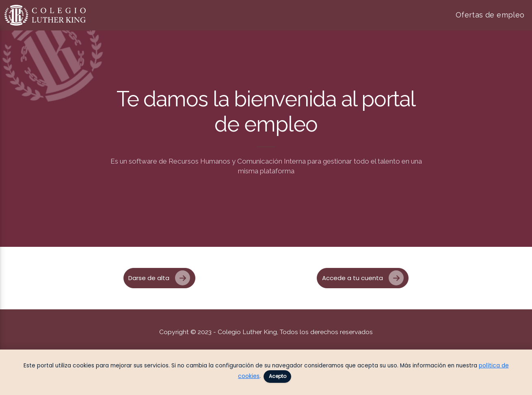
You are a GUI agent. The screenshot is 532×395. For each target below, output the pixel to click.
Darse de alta (159, 278)
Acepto (278, 376)
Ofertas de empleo (490, 15)
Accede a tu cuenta (363, 278)
